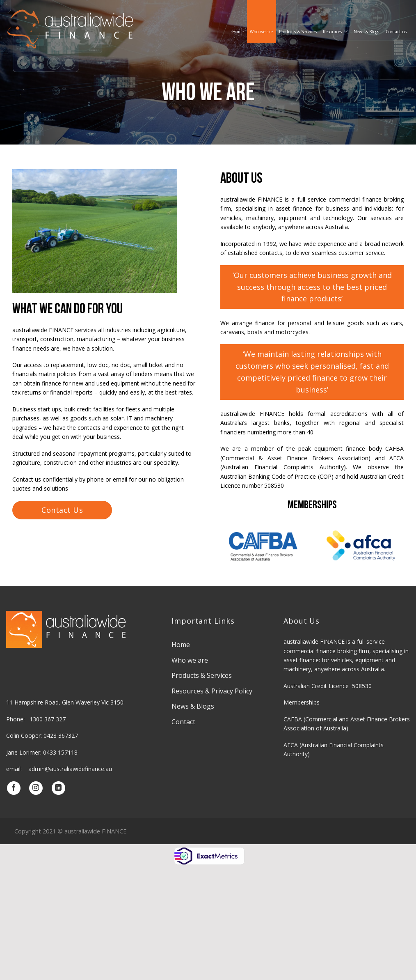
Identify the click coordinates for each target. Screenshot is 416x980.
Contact (183, 722)
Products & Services (298, 32)
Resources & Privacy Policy (212, 691)
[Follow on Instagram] (36, 788)
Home (238, 32)
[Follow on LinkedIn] (58, 788)
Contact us (396, 32)
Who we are (261, 32)
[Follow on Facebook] (14, 788)
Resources (335, 31)
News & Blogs (366, 32)
